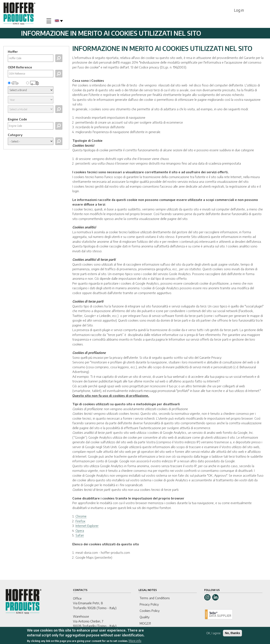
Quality (145, 617)
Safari (80, 535)
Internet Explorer (87, 526)
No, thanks (232, 633)
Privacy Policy (149, 604)
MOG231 (145, 623)
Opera (80, 531)
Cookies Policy (150, 611)
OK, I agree (213, 634)
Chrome (81, 516)
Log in (239, 10)
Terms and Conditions (155, 598)
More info (135, 641)
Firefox (80, 521)
